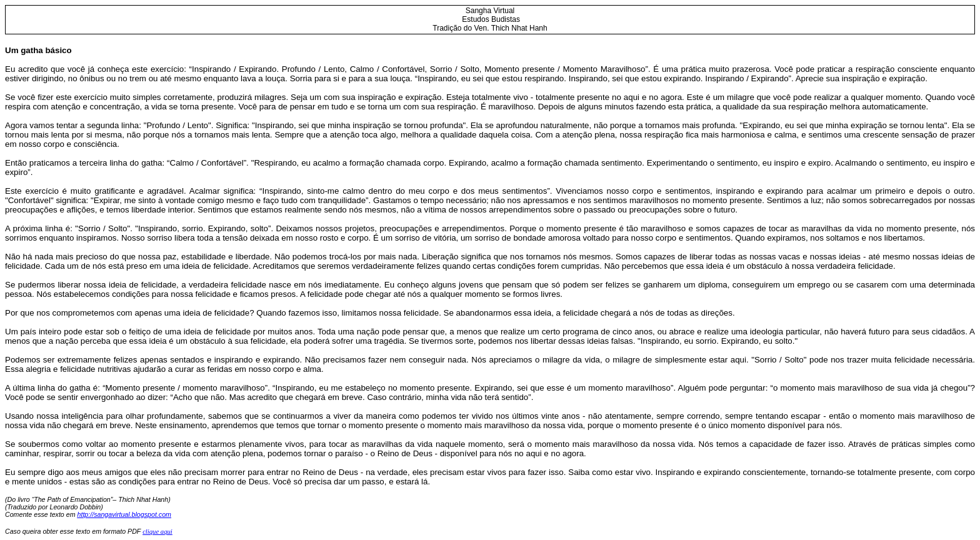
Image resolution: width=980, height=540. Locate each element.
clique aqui (157, 532)
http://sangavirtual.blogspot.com (124, 514)
